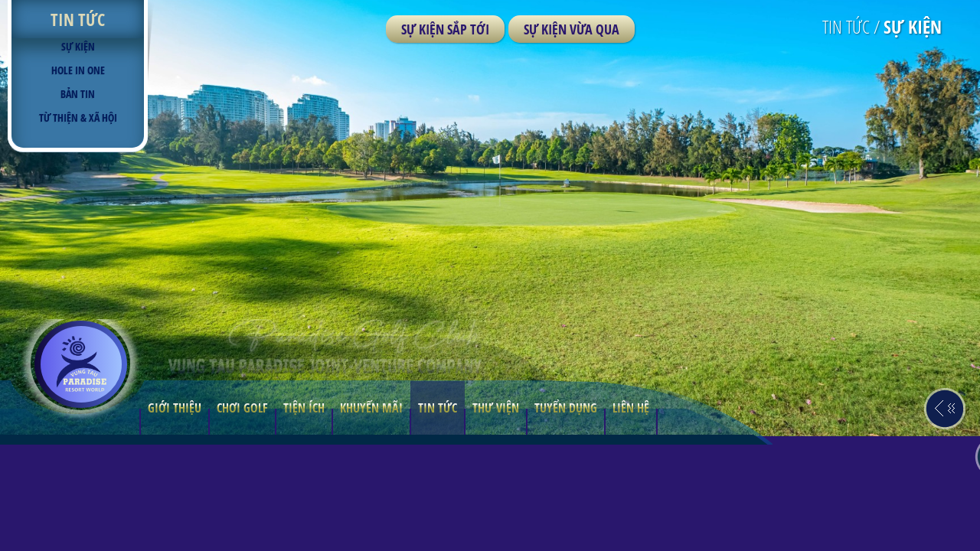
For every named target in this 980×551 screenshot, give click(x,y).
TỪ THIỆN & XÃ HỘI (78, 117)
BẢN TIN (78, 94)
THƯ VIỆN (496, 514)
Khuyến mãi (371, 514)
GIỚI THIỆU (175, 514)
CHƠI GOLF (242, 514)
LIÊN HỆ (631, 514)
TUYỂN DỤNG (566, 514)
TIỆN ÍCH (304, 514)
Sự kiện (78, 46)
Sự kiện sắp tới (445, 29)
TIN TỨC (438, 514)
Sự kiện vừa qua (572, 29)
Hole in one (78, 70)
